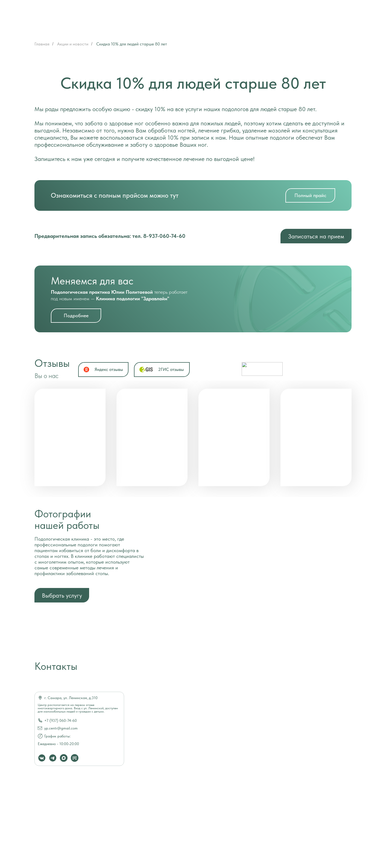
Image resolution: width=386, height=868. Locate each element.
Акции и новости (73, 44)
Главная (42, 44)
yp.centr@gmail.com (61, 728)
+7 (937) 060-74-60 (61, 720)
